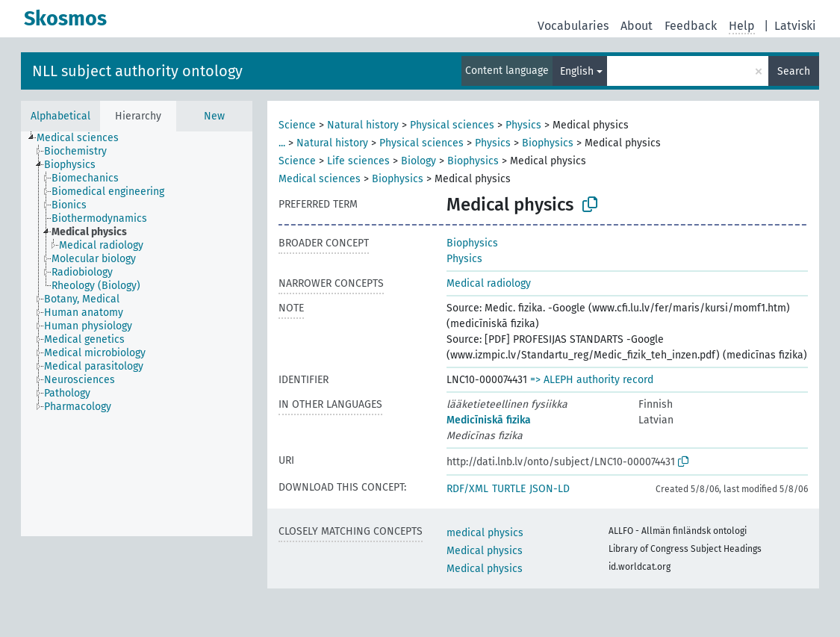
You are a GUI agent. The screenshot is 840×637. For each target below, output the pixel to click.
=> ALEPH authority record (592, 380)
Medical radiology (489, 283)
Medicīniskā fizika (489, 420)
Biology (419, 161)
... (282, 143)
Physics (523, 125)
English (577, 71)
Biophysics (548, 143)
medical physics (485, 533)
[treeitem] (84, 138)
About (637, 26)
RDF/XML (467, 489)
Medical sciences (320, 179)
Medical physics (485, 551)
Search (794, 71)
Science (297, 125)
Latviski (795, 26)
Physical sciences (452, 125)
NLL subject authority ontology (137, 71)
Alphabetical (60, 116)
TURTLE (509, 489)
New (214, 116)
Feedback (691, 26)
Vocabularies (573, 26)
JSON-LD (550, 489)
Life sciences (358, 161)
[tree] (137, 334)
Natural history (363, 125)
